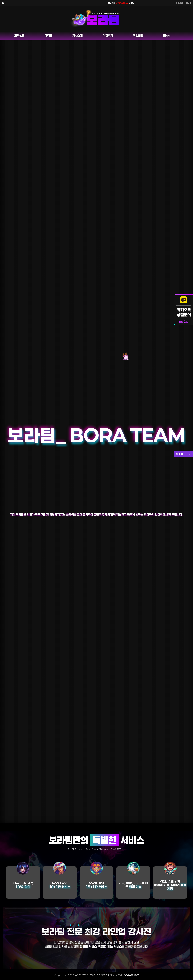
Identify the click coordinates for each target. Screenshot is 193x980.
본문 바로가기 (0, 0)
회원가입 (179, 3)
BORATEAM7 (131, 975)
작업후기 (108, 36)
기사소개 (77, 36)
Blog (167, 36)
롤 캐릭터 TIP (183, 454)
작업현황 (138, 36)
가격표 (48, 36)
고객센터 (19, 36)
